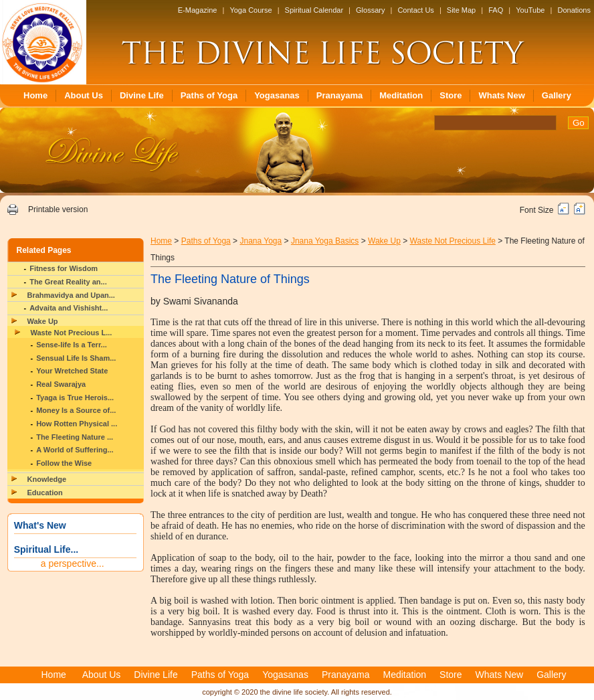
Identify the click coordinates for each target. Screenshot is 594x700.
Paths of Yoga (209, 95)
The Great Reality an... (68, 282)
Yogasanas (277, 95)
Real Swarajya (61, 384)
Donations (574, 10)
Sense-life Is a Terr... (72, 345)
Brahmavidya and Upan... (71, 295)
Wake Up (43, 321)
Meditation (401, 95)
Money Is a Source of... (76, 410)
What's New (40, 525)
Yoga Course (251, 10)
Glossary (370, 10)
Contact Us (415, 10)
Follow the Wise (64, 463)
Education (45, 493)
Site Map (461, 10)
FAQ (496, 10)
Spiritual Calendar (314, 10)
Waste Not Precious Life (453, 241)
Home (35, 95)
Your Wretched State (72, 371)
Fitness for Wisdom (64, 268)
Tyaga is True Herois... (75, 398)
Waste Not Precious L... (72, 333)
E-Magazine (198, 10)
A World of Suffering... (75, 450)
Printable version (58, 209)
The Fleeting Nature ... (75, 437)
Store (451, 95)
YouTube (530, 10)
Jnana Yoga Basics (325, 241)
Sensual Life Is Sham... (76, 358)
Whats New (501, 95)
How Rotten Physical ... (77, 424)
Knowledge (47, 479)
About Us (84, 95)
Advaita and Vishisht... (69, 308)
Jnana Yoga (261, 241)
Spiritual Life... (46, 549)
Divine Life (142, 95)
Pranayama (339, 95)
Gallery (557, 95)
